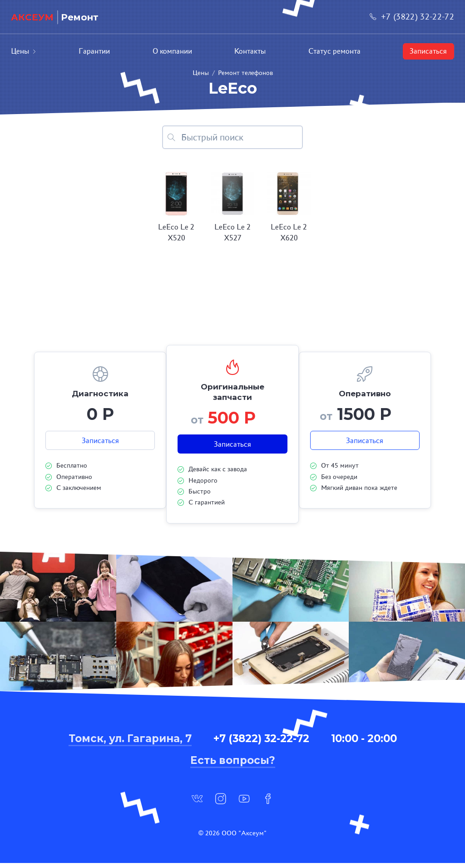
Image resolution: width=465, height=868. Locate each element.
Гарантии (94, 51)
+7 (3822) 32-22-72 (412, 17)
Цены (24, 51)
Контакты (250, 51)
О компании (172, 51)
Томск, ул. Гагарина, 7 (130, 743)
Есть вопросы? (233, 765)
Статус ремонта (334, 51)
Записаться (428, 51)
